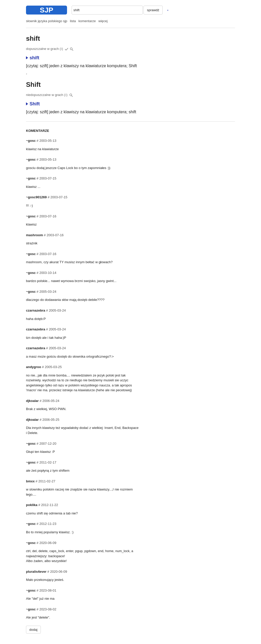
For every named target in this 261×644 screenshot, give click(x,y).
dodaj (33, 630)
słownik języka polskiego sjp (47, 21)
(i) (61, 49)
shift (33, 58)
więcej (103, 21)
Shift (33, 104)
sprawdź (153, 10)
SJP (47, 10)
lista (73, 21)
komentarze (87, 21)
